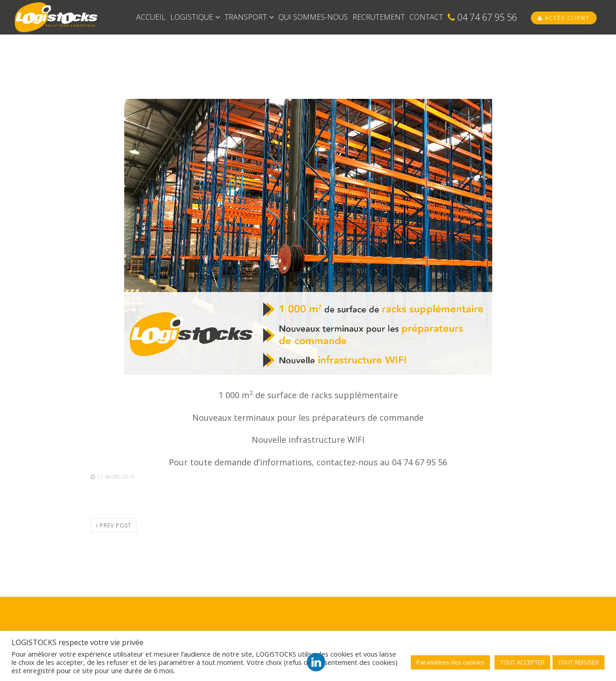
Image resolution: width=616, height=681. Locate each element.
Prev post (114, 525)
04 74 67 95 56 (482, 17)
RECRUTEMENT (379, 17)
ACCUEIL (151, 17)
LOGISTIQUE (195, 17)
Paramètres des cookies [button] (450, 662)
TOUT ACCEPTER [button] (522, 662)
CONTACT (426, 17)
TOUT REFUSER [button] (579, 662)
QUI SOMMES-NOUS (313, 17)
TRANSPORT (249, 17)
